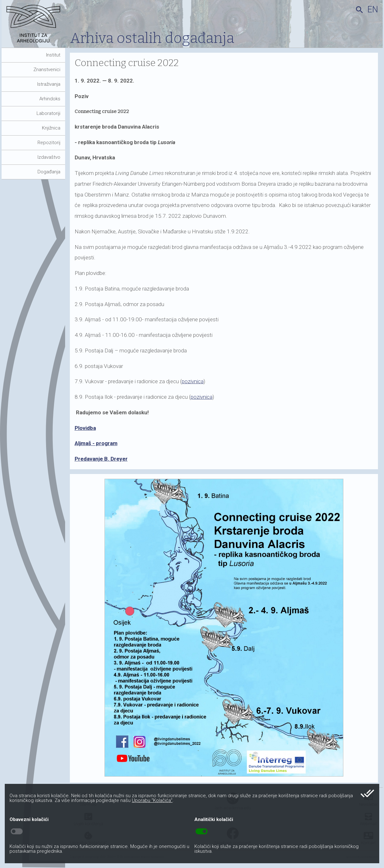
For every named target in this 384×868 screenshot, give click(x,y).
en (373, 10)
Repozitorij (49, 143)
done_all (367, 793)
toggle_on (202, 831)
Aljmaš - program (96, 443)
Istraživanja (49, 84)
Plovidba (85, 428)
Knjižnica (51, 128)
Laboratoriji (48, 113)
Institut (53, 55)
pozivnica (193, 381)
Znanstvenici (47, 70)
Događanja (49, 172)
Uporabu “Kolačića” (152, 800)
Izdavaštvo (49, 157)
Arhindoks (50, 99)
